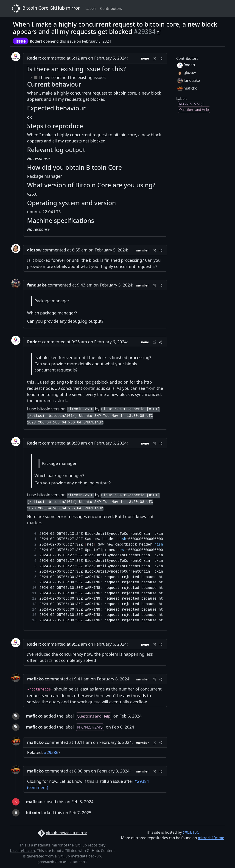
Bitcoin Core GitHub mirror (45, 8)
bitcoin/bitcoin (22, 851)
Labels (91, 8)
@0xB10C (191, 832)
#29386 (51, 752)
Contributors (111, 8)
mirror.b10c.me (211, 838)
